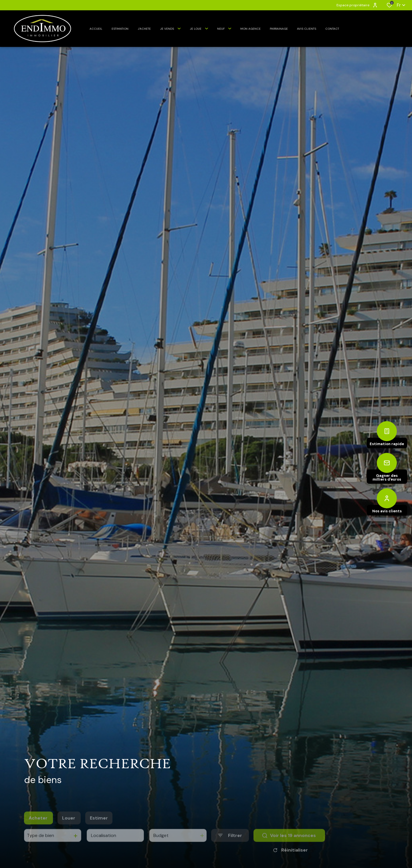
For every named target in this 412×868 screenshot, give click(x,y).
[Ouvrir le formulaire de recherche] (230, 844)
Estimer (99, 826)
